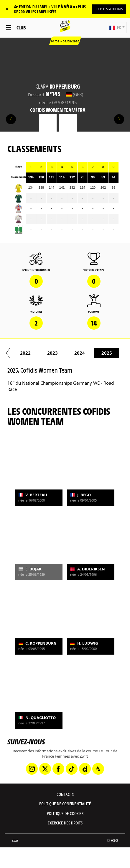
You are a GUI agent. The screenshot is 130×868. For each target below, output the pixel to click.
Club (21, 28)
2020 (41, 353)
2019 (14, 353)
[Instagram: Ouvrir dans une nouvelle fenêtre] (32, 769)
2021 (68, 353)
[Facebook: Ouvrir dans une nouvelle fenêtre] (58, 769)
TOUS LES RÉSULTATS (109, 9)
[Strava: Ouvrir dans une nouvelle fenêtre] (98, 769)
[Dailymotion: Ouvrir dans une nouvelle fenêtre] (85, 769)
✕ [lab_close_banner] (7, 9)
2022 (95, 353)
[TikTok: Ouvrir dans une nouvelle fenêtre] (72, 769)
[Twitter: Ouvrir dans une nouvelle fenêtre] (45, 769)
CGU (15, 841)
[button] (117, 28)
